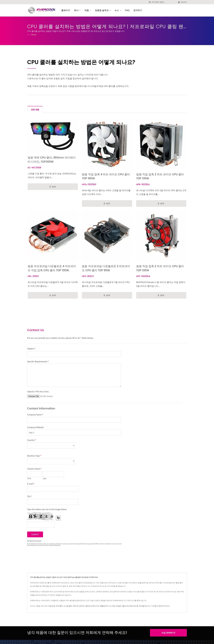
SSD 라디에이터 (79, 606)
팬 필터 (119, 606)
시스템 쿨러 (68, 606)
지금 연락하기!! (168, 633)
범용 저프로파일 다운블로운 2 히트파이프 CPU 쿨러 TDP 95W (106, 268)
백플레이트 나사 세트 (108, 606)
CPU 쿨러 (59, 606)
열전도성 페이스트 (92, 606)
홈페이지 (66, 10)
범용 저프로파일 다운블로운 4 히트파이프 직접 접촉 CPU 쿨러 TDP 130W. (52, 268)
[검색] (150, 2)
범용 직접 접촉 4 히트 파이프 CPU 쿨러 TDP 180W (106, 176)
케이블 (142, 606)
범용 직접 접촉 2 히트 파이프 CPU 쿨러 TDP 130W (161, 176)
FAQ (128, 10)
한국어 (184, 2)
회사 (78, 10)
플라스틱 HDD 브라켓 (130, 606)
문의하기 (138, 10)
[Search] (164, 2)
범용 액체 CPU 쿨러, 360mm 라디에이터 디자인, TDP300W (51, 160)
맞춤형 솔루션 (103, 10)
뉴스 (118, 10)
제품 (88, 10)
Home (34, 35)
